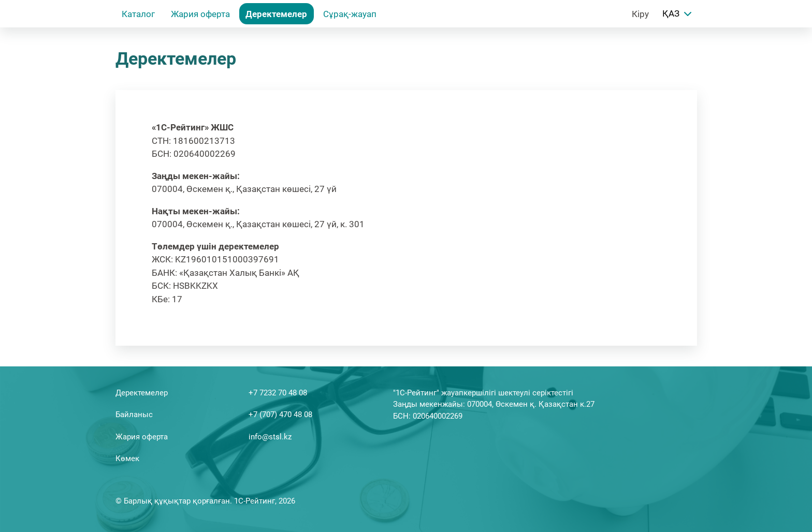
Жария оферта (200, 14)
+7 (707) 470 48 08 (280, 415)
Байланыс (134, 415)
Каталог (138, 14)
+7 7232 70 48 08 (278, 393)
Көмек (127, 459)
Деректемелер (276, 14)
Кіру (640, 14)
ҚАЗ (678, 14)
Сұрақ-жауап (350, 14)
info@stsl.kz (270, 437)
